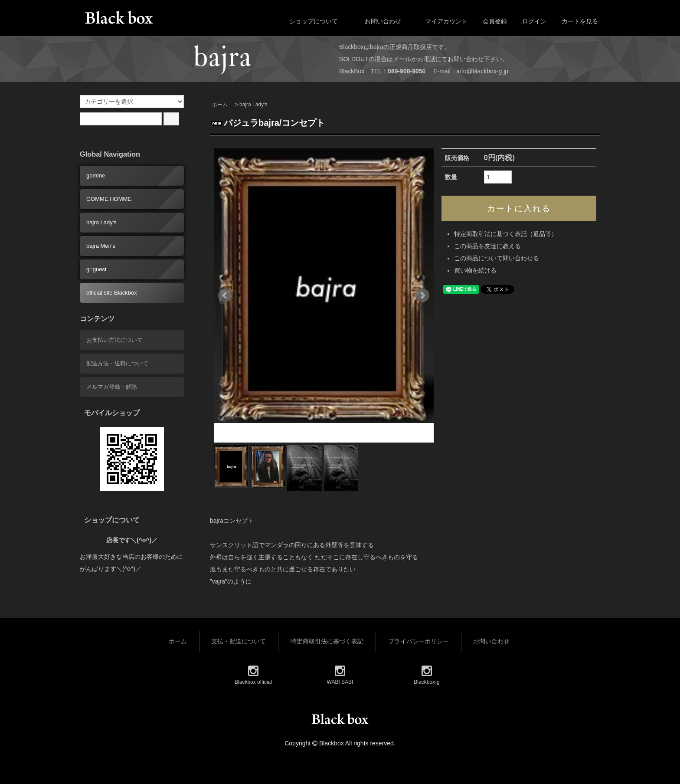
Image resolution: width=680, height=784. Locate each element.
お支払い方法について (114, 340)
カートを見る (575, 21)
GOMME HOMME (109, 199)
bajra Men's (101, 246)
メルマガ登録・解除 (112, 387)
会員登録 (490, 21)
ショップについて (307, 21)
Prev (225, 295)
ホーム (220, 105)
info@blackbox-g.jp (482, 71)
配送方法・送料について (117, 363)
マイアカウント (442, 21)
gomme (96, 175)
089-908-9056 (407, 71)
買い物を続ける (475, 270)
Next (422, 295)
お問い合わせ (377, 21)
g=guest (96, 269)
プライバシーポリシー (418, 641)
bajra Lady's (253, 105)
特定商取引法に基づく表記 (327, 641)
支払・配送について (239, 641)
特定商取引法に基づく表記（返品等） (506, 234)
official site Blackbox (112, 293)
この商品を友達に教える (487, 246)
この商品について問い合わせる (497, 258)
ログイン (530, 21)
